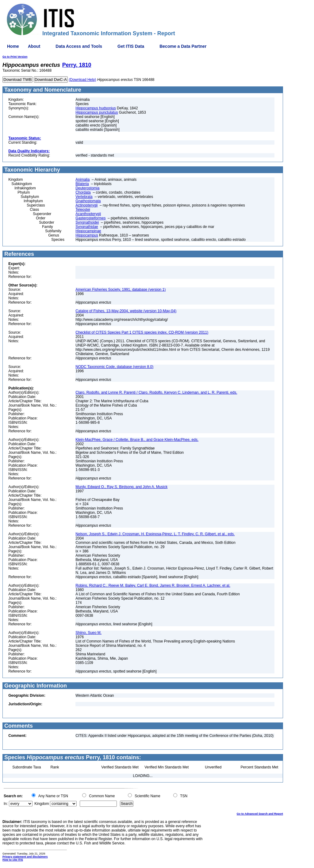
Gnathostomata (88, 201)
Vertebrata (84, 197)
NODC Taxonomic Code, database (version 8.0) (114, 367)
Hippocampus (87, 235)
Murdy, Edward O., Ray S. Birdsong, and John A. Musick (121, 487)
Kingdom (42, 804)
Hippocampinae (88, 231)
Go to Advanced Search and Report (260, 814)
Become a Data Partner (183, 46)
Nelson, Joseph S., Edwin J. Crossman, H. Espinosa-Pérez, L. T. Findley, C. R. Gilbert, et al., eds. (155, 534)
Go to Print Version (15, 57)
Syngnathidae (87, 227)
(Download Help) (82, 80)
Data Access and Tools (79, 46)
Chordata (83, 192)
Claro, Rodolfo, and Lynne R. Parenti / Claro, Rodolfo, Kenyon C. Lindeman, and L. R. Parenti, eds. (156, 392)
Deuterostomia (87, 188)
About (34, 46)
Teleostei (83, 210)
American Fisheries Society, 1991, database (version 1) (121, 290)
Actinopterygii (86, 205)
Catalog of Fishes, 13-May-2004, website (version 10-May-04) (126, 311)
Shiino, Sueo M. (88, 633)
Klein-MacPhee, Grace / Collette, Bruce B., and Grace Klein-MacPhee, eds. (137, 440)
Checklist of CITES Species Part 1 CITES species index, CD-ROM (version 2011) (142, 332)
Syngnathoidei (87, 222)
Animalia (82, 180)
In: (6, 804)
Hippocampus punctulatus (97, 112)
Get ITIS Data (131, 46)
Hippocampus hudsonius (96, 108)
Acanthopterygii (88, 214)
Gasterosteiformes (90, 218)
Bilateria (82, 184)
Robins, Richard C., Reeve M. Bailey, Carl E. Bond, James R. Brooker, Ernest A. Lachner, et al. (153, 586)
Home (13, 46)
